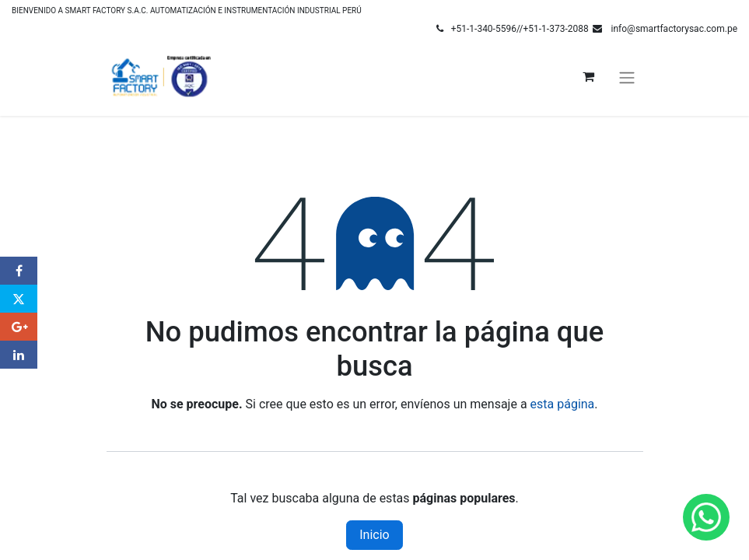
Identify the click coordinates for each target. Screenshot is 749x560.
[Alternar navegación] (627, 76)
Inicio (374, 535)
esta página (563, 404)
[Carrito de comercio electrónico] (589, 76)
